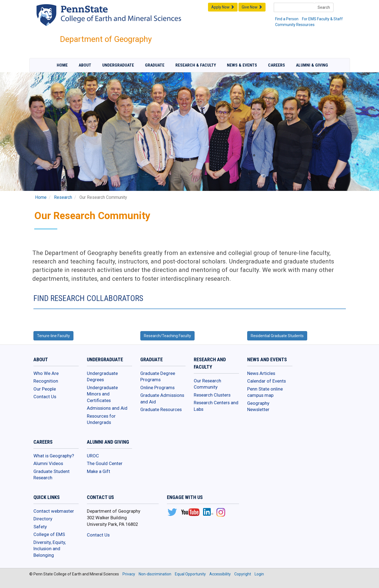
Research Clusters (212, 395)
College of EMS (49, 534)
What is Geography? (54, 456)
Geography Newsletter (258, 406)
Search (324, 7)
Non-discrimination (155, 574)
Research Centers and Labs (216, 406)
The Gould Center (105, 463)
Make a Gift (99, 471)
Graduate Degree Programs (158, 377)
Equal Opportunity (190, 574)
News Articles (261, 373)
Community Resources (295, 25)
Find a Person (287, 19)
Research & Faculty (196, 65)
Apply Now (223, 7)
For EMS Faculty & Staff (322, 19)
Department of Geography (106, 39)
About (85, 65)
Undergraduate (118, 65)
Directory (43, 519)
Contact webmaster (54, 511)
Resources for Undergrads (101, 419)
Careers (277, 65)
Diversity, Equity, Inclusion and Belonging (50, 549)
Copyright (243, 574)
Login (259, 574)
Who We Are (46, 373)
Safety (40, 527)
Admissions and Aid (107, 408)
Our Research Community (207, 384)
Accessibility (220, 574)
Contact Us (45, 397)
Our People (45, 389)
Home (62, 65)
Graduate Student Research (52, 475)
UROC (93, 456)
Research (63, 197)
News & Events (242, 65)
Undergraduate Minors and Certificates (102, 394)
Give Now (252, 7)
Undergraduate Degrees (102, 377)
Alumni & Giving (312, 65)
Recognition (46, 381)
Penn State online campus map (265, 392)
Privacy (129, 574)
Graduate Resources (161, 409)
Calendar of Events (267, 381)
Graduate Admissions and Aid (162, 398)
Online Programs (157, 388)
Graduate (155, 65)
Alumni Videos (48, 463)
